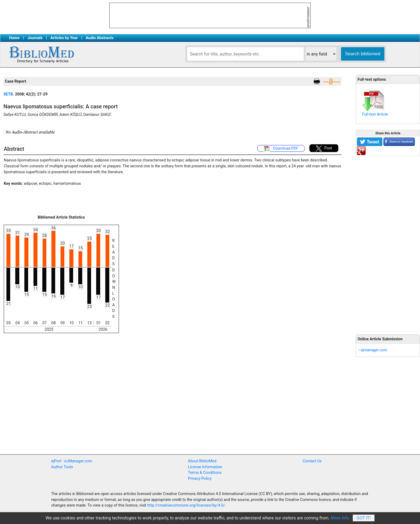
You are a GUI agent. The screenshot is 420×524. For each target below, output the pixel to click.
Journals (35, 38)
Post (324, 149)
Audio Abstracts (100, 38)
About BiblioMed (202, 461)
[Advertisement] (388, 242)
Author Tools (62, 467)
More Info (340, 518)
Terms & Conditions (205, 473)
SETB (8, 94)
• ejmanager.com (373, 350)
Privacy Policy (200, 479)
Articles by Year (64, 38)
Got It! (364, 518)
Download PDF (281, 149)
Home (14, 38)
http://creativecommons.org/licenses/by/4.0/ (186, 505)
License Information (205, 467)
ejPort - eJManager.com (72, 461)
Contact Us (312, 461)
